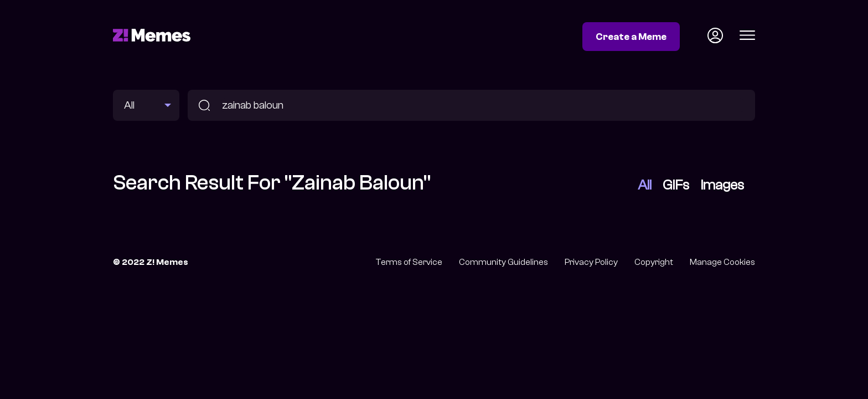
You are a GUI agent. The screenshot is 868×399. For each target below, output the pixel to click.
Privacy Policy (591, 262)
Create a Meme (631, 37)
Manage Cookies (722, 262)
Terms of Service (409, 262)
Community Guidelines (503, 262)
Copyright (654, 262)
